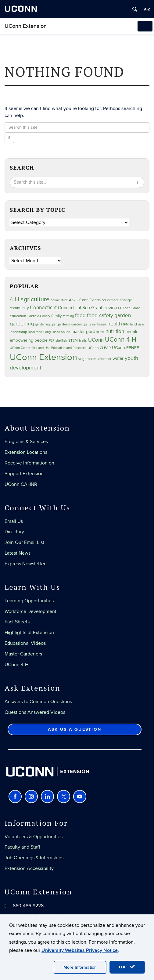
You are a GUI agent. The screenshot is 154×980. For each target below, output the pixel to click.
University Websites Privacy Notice (80, 950)
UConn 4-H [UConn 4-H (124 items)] (121, 340)
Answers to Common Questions (38, 702)
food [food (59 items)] (80, 316)
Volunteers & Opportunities (34, 837)
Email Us (14, 521)
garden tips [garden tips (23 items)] (79, 324)
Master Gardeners (23, 654)
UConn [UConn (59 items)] (96, 340)
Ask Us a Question (75, 729)
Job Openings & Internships (34, 858)
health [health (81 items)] (115, 324)
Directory (14, 532)
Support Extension (24, 474)
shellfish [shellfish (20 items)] (61, 341)
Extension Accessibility (29, 868)
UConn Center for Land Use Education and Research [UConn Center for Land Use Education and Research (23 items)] (48, 348)
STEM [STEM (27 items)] (73, 341)
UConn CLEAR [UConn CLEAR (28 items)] (99, 348)
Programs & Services (26, 442)
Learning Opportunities (29, 601)
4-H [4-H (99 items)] (14, 299)
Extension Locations (26, 452)
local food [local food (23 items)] (35, 332)
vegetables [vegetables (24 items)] (88, 359)
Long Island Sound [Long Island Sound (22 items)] (57, 332)
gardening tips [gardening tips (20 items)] (45, 324)
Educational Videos (25, 643)
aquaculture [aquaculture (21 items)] (59, 300)
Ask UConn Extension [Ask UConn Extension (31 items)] (87, 300)
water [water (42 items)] (118, 359)
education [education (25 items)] (18, 316)
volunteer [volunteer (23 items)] (105, 359)
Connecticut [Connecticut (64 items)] (43, 308)
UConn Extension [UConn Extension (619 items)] (43, 357)
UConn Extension (26, 26)
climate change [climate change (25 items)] (120, 300)
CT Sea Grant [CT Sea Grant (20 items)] (130, 308)
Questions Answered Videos (35, 712)
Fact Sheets (17, 622)
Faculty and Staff (22, 847)
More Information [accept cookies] (80, 967)
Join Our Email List (24, 542)
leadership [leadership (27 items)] (18, 332)
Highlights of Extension (29, 633)
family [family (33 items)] (56, 316)
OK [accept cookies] (127, 967)
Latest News (18, 553)
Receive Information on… (31, 463)
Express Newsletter (25, 564)
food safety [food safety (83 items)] (100, 315)
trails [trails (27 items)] (83, 341)
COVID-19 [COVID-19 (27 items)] (111, 308)
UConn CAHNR (21, 484)
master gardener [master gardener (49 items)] (88, 332)
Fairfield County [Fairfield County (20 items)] (39, 316)
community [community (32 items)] (19, 308)
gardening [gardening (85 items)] (22, 324)
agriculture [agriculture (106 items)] (35, 299)
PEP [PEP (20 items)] (52, 341)
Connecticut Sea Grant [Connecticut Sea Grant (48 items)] (80, 308)
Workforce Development (30, 611)
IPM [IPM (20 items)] (126, 324)
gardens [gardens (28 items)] (63, 324)
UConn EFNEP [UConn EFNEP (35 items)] (125, 348)
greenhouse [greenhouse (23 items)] (97, 324)
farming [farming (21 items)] (68, 316)
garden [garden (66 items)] (123, 316)
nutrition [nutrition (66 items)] (115, 331)
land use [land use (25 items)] (137, 324)
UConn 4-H (16, 665)
